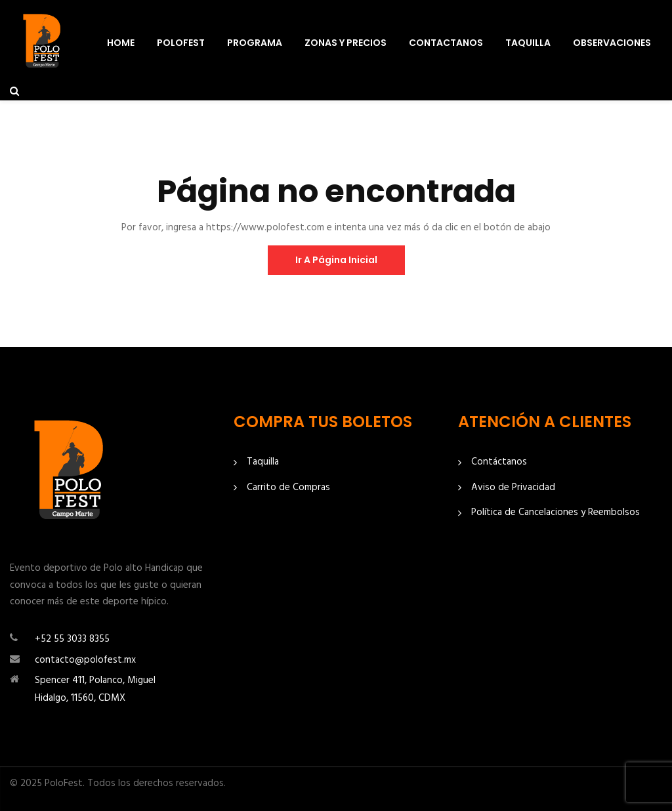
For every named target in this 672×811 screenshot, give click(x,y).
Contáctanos (499, 462)
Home (121, 43)
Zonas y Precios (346, 43)
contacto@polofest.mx (85, 660)
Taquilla (528, 43)
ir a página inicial (336, 260)
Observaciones (612, 43)
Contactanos (446, 43)
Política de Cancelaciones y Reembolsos (556, 513)
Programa (255, 43)
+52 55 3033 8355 (72, 639)
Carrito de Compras (288, 488)
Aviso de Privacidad (513, 488)
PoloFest (181, 43)
